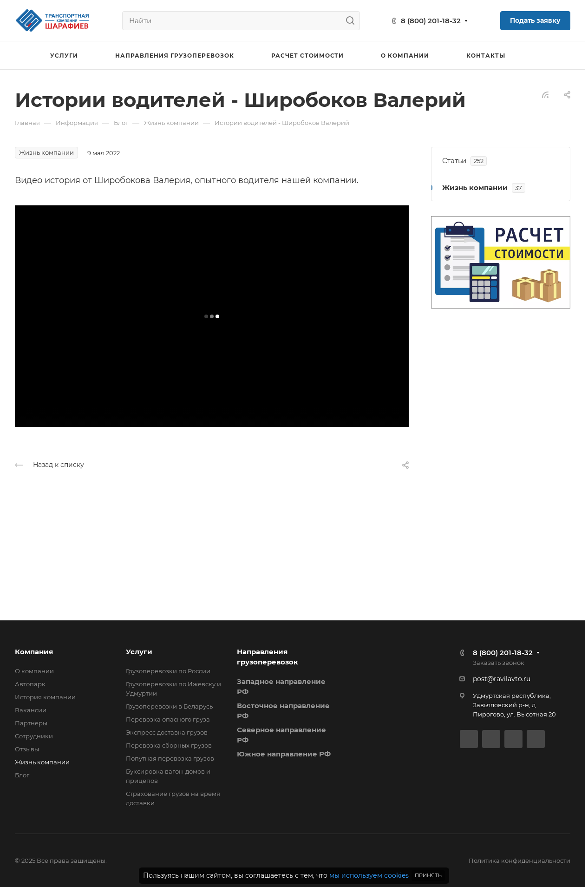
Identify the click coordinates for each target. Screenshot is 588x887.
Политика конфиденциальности (519, 861)
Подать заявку (535, 20)
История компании (45, 697)
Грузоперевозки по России (168, 671)
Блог (22, 775)
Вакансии (31, 710)
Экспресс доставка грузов (167, 732)
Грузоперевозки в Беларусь (169, 706)
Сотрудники (34, 736)
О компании (34, 671)
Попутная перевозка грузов (170, 758)
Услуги (139, 652)
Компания (34, 652)
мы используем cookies (369, 875)
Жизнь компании (42, 762)
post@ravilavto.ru (502, 679)
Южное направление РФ (284, 754)
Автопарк (30, 684)
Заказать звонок (499, 663)
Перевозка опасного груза (168, 719)
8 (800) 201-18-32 (431, 21)
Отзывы (27, 749)
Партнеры (31, 723)
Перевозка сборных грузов (169, 745)
